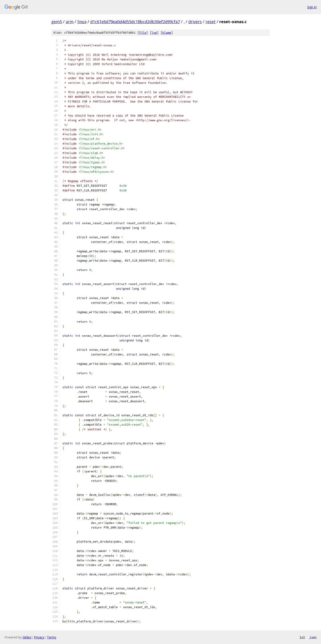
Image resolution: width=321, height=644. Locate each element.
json (313, 637)
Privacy (39, 637)
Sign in (312, 7)
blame (167, 33)
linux (82, 22)
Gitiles (27, 637)
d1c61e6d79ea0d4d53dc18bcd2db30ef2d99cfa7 (135, 22)
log (154, 33)
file (143, 33)
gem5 (57, 22)
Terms (51, 637)
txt (302, 637)
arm (70, 22)
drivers (195, 22)
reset (211, 22)
